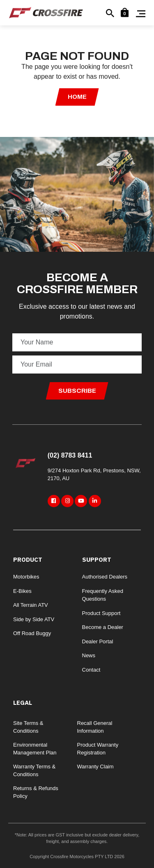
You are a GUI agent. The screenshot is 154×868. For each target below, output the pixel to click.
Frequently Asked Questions (103, 595)
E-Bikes (22, 591)
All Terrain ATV (31, 605)
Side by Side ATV (34, 619)
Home (77, 97)
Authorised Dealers (105, 577)
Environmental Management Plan (35, 749)
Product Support (101, 613)
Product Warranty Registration (98, 749)
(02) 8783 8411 (70, 455)
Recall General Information (95, 727)
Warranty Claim (95, 767)
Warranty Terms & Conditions (34, 771)
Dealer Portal (98, 641)
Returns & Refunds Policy (36, 792)
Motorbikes (26, 577)
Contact (91, 670)
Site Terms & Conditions (28, 727)
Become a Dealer (103, 627)
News (89, 655)
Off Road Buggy (32, 633)
